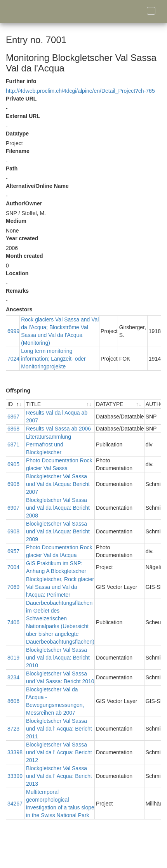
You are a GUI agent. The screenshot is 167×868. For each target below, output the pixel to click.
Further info (21, 81)
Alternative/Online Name (37, 186)
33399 (15, 776)
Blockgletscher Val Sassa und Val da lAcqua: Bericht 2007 (58, 484)
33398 (15, 752)
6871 (13, 444)
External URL (23, 116)
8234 (13, 677)
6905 (13, 464)
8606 (13, 701)
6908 (13, 531)
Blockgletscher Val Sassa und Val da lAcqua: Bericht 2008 (58, 508)
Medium (16, 221)
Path (12, 168)
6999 (13, 331)
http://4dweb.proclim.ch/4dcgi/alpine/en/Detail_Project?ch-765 (80, 91)
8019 (13, 658)
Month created (24, 256)
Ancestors (19, 309)
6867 (13, 417)
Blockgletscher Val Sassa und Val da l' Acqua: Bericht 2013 (59, 776)
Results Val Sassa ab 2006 (58, 429)
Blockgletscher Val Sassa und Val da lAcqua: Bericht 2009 (58, 531)
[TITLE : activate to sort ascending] (60, 404)
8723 (13, 729)
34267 (15, 804)
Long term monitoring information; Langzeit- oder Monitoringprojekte (53, 359)
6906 (13, 484)
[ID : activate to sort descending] (16, 404)
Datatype (17, 134)
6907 (13, 508)
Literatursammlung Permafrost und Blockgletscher (49, 444)
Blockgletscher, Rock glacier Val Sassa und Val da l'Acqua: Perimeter (60, 587)
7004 (13, 567)
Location (17, 273)
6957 (13, 551)
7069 (13, 587)
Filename (18, 151)
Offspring (18, 391)
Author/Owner (24, 203)
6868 (13, 429)
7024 (13, 359)
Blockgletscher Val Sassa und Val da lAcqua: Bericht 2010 (58, 658)
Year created (22, 238)
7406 (13, 622)
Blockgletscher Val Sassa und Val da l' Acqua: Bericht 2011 (59, 729)
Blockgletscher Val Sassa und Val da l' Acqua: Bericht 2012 (59, 752)
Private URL (21, 99)
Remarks (17, 291)
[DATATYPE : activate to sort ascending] (120, 404)
